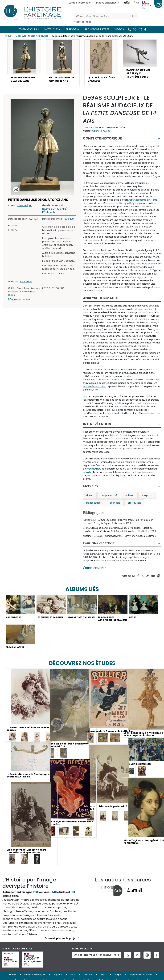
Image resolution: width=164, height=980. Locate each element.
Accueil (9, 36)
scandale (115, 504)
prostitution (134, 504)
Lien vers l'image (21, 301)
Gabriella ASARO (101, 132)
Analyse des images (101, 299)
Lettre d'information (80, 3)
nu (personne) (109, 496)
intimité (87, 473)
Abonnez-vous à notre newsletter (96, 961)
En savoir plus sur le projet (61, 944)
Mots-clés (51, 29)
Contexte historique (102, 139)
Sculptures (26, 283)
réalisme (129, 496)
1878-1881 (69, 220)
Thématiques (28, 29)
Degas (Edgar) (94, 504)
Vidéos (119, 29)
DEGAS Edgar (25, 207)
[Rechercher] (102, 16)
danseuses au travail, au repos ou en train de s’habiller (113, 381)
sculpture (147, 496)
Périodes (72, 29)
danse (90, 496)
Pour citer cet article (99, 544)
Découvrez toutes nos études (33, 36)
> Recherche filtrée (83, 22)
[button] (24, 63)
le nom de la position (95, 387)
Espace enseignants (107, 3)
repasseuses (93, 470)
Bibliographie (94, 514)
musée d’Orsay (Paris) (55, 210)
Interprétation (97, 425)
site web (50, 213)
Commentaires (95, 569)
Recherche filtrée (97, 29)
